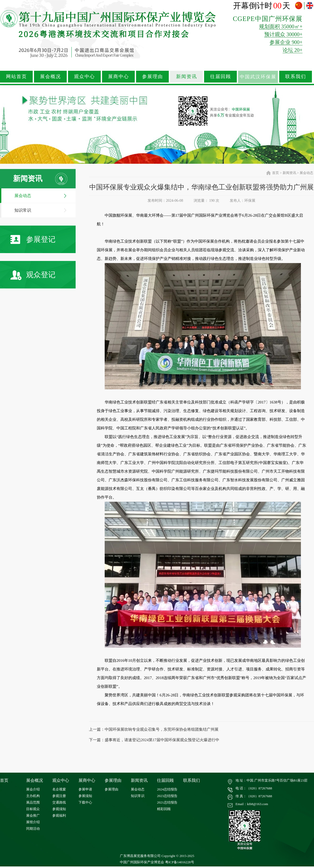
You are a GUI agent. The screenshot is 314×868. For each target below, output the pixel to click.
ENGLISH (310, 6)
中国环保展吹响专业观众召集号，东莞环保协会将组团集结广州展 (162, 729)
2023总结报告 (167, 796)
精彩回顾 (164, 809)
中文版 (299, 6)
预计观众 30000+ (283, 34)
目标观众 (33, 809)
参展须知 (85, 796)
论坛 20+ (293, 50)
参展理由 (153, 77)
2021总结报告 (167, 802)
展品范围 (33, 802)
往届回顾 (221, 77)
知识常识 (23, 210)
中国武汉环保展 (258, 77)
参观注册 (59, 796)
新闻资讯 (187, 77)
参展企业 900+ (286, 42)
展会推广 (33, 815)
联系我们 (296, 77)
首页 (276, 173)
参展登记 (33, 239)
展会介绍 (33, 789)
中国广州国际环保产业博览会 (142, 862)
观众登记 (33, 275)
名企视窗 (59, 789)
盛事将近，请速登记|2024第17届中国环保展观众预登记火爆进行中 (162, 740)
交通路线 (59, 802)
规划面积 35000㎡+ (281, 26)
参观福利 (59, 815)
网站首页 (16, 77)
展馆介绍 (33, 822)
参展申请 (85, 789)
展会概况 (51, 77)
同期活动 (33, 829)
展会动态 (23, 196)
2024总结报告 (167, 789)
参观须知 (59, 809)
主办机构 (33, 796)
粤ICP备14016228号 (180, 862)
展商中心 (119, 77)
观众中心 (85, 77)
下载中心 (85, 802)
